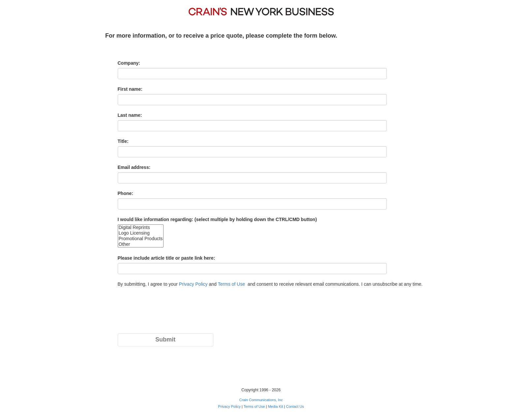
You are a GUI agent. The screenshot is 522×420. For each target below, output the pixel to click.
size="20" (141, 236)
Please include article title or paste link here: (167, 258)
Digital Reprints (141, 227)
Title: (123, 141)
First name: (130, 89)
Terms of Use (231, 284)
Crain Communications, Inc (261, 400)
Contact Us (295, 406)
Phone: (125, 193)
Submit (165, 339)
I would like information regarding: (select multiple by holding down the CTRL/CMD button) (217, 219)
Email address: (134, 167)
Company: (129, 63)
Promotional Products (141, 239)
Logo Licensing (141, 233)
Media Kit (275, 406)
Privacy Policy (193, 284)
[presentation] (168, 314)
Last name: (130, 115)
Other (141, 244)
